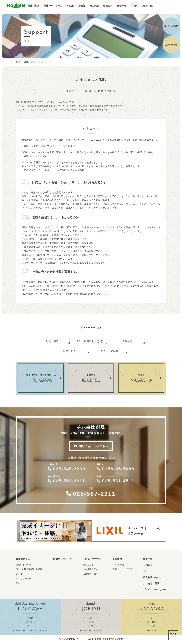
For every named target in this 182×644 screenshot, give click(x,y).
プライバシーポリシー (155, 590)
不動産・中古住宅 (92, 559)
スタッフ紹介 (119, 565)
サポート (20, 583)
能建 (16, 6)
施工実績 (148, 559)
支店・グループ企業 (122, 569)
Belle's (19, 574)
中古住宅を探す (90, 569)
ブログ (147, 571)
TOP (30, 618)
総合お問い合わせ (152, 577)
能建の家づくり (23, 565)
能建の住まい (23, 559)
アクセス (30, 622)
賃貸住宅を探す (90, 574)
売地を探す (88, 565)
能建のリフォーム (62, 559)
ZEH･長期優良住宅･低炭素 (29, 569)
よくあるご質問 (151, 583)
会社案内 (117, 559)
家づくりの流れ (23, 578)
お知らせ (148, 565)
